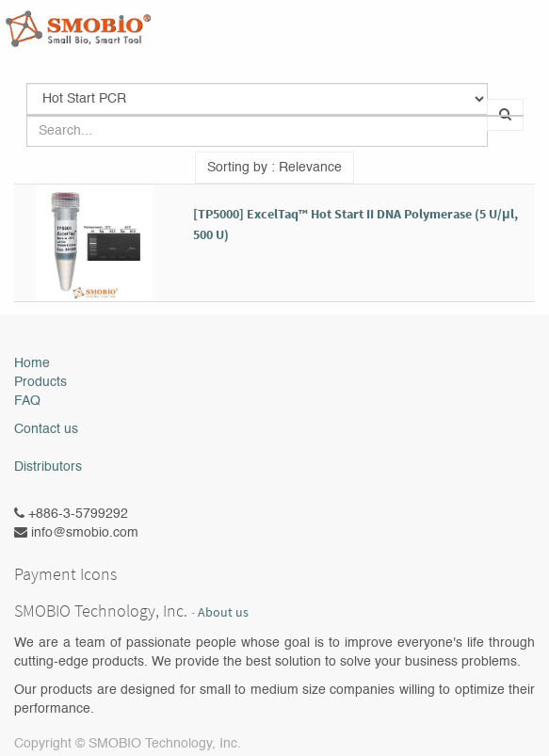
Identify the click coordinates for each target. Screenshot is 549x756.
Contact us (46, 429)
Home (32, 363)
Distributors (48, 467)
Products (40, 382)
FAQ (27, 401)
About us (223, 612)
